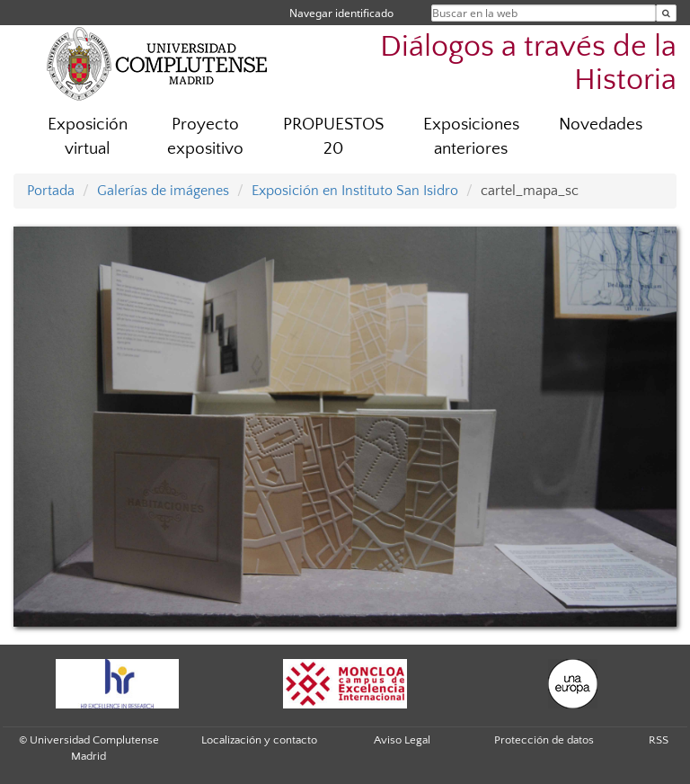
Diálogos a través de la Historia (528, 64)
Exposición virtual (88, 137)
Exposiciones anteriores (471, 137)
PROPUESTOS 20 (333, 137)
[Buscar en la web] (666, 13)
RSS (659, 740)
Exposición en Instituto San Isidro (355, 191)
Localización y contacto (259, 740)
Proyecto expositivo (205, 137)
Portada (51, 191)
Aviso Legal (402, 740)
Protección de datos (544, 740)
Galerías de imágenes (163, 191)
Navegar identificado (341, 13)
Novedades (601, 125)
